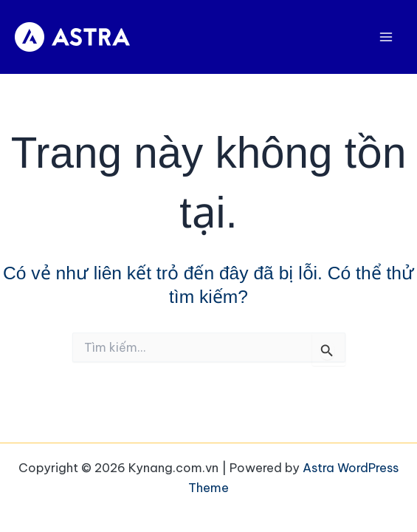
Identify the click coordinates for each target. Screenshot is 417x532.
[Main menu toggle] (386, 37)
